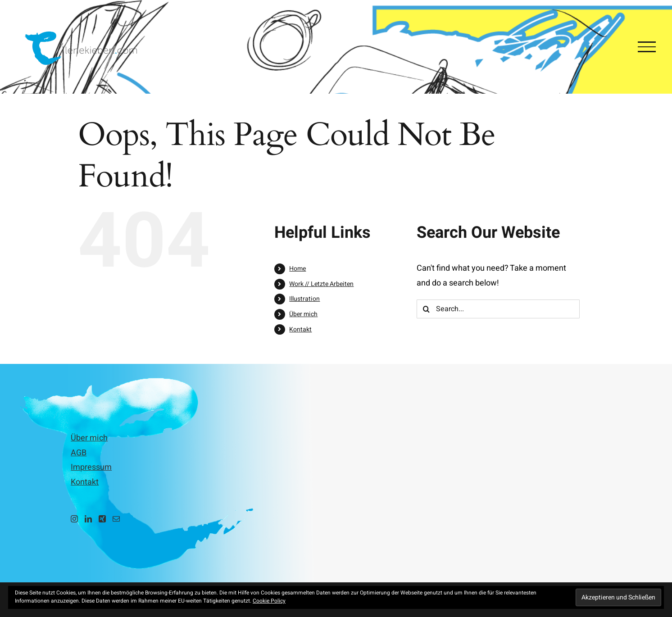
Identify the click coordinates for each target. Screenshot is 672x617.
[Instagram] (74, 519)
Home (297, 269)
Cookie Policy (269, 601)
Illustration (304, 299)
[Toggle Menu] (647, 47)
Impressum (91, 467)
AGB (79, 453)
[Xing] (102, 519)
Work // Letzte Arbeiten (321, 284)
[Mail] (116, 519)
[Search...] (498, 309)
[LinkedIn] (88, 519)
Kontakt (300, 329)
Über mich (303, 314)
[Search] (426, 309)
